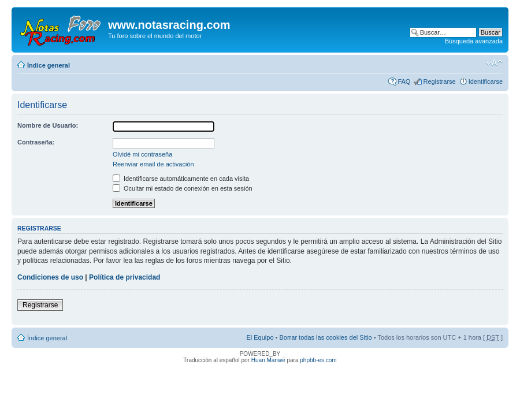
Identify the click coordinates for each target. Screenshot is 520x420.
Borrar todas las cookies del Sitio (325, 337)
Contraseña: (36, 142)
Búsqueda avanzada (474, 41)
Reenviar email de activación (153, 164)
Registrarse (439, 81)
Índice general (49, 65)
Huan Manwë (268, 360)
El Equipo (260, 337)
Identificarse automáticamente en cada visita (181, 179)
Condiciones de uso (50, 277)
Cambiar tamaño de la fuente (494, 63)
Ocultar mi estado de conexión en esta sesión (183, 188)
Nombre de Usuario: (48, 125)
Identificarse (486, 81)
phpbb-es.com (318, 360)
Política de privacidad (125, 277)
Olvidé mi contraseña (142, 154)
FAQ (404, 81)
